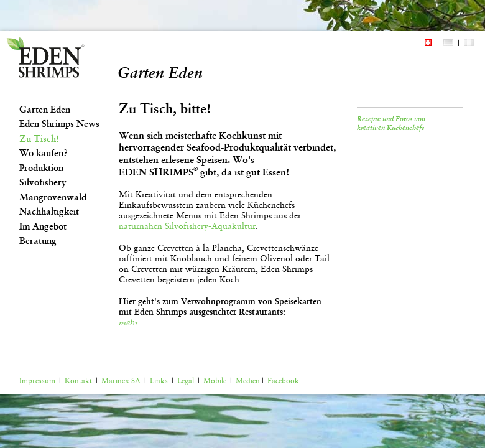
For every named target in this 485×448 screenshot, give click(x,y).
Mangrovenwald (53, 197)
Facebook (283, 381)
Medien (248, 381)
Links (159, 381)
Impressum (37, 381)
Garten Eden (45, 110)
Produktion (41, 168)
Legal (186, 381)
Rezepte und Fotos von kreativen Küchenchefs (391, 123)
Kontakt (78, 381)
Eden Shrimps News (59, 124)
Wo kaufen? (44, 153)
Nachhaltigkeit (49, 212)
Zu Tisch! (39, 139)
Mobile (215, 381)
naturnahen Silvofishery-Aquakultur (187, 226)
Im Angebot (43, 226)
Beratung (38, 241)
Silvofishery (43, 182)
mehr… (133, 322)
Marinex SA (121, 381)
